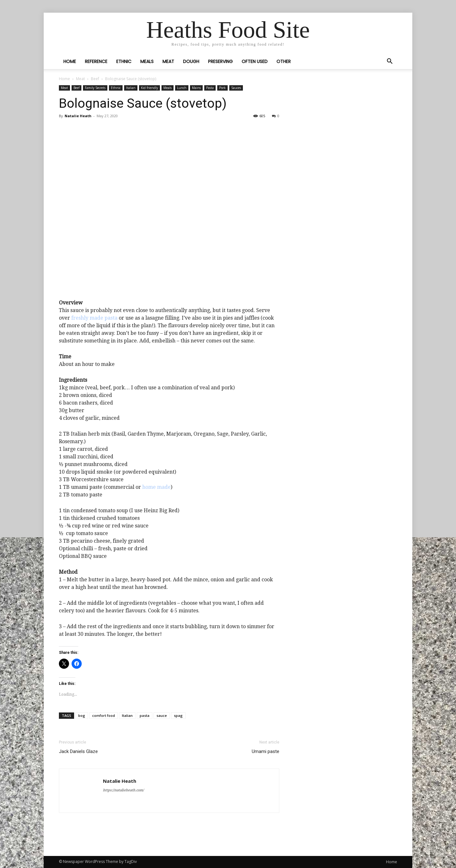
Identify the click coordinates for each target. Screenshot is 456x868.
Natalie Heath (78, 116)
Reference (96, 61)
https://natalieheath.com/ (123, 790)
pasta (145, 715)
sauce (162, 715)
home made (156, 487)
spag (178, 715)
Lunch (182, 88)
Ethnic (124, 61)
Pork (222, 88)
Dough (191, 61)
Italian (131, 88)
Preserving (220, 61)
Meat (168, 61)
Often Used (255, 61)
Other (284, 61)
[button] (389, 62)
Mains (196, 88)
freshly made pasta (94, 318)
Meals (147, 61)
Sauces (236, 88)
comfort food (104, 715)
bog (82, 715)
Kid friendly (149, 88)
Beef (95, 79)
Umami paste (266, 751)
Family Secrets (95, 88)
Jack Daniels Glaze (78, 751)
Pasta (210, 88)
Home (70, 61)
